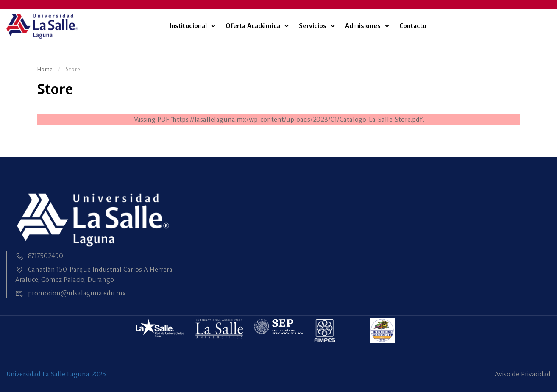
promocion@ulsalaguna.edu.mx (71, 293)
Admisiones (363, 26)
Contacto (413, 26)
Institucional (188, 26)
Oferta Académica (253, 26)
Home (45, 69)
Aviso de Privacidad (523, 374)
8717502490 (39, 256)
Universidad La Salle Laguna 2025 (56, 374)
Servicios (313, 26)
